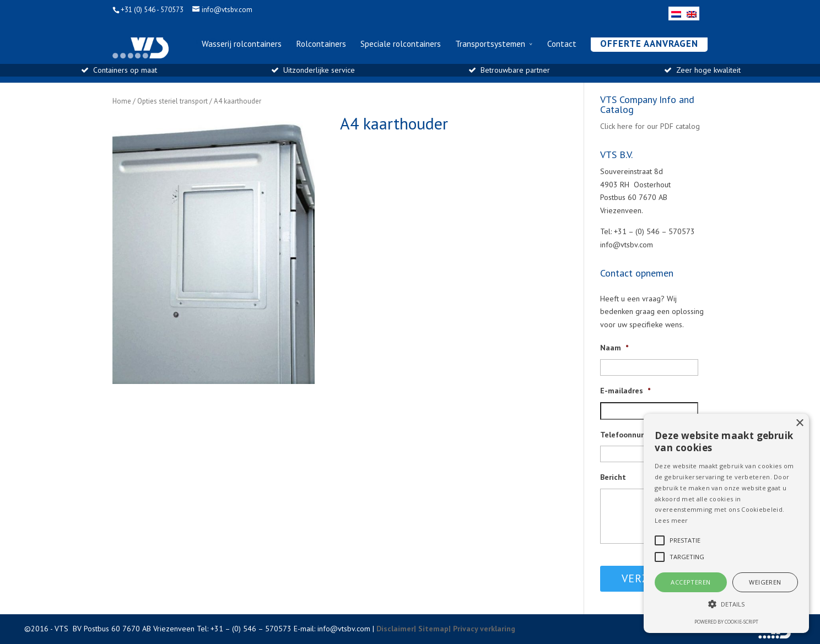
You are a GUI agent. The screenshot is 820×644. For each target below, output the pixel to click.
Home (122, 101)
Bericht (613, 477)
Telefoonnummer (631, 435)
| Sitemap (431, 629)
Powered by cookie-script (726, 622)
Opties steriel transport (172, 101)
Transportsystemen (490, 44)
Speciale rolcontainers (401, 44)
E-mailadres (625, 391)
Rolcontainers (321, 44)
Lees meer (671, 520)
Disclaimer (395, 629)
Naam (614, 348)
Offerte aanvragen (649, 44)
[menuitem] (676, 13)
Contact (562, 44)
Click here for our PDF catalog (650, 126)
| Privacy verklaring (482, 629)
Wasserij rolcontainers (242, 44)
